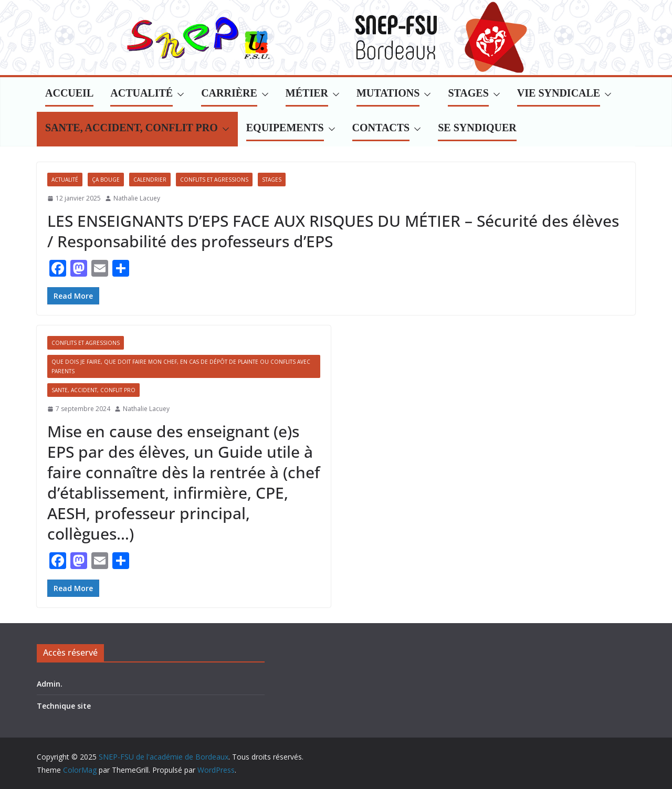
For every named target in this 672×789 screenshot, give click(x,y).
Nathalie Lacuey (137, 198)
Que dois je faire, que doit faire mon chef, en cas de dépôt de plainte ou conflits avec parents (181, 366)
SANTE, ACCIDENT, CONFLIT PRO (93, 390)
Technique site (64, 706)
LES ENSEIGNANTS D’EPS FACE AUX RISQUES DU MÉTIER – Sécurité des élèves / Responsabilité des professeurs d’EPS (333, 231)
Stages (272, 180)
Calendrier (150, 180)
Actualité (65, 180)
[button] (178, 94)
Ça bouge (106, 180)
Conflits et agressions (214, 180)
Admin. (50, 684)
